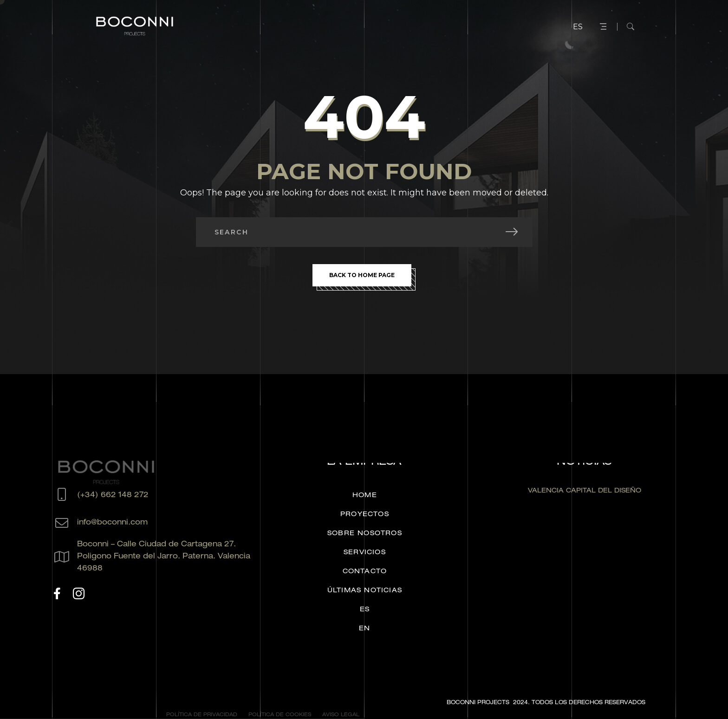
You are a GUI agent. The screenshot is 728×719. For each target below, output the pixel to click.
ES (578, 27)
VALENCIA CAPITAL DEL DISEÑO (585, 491)
